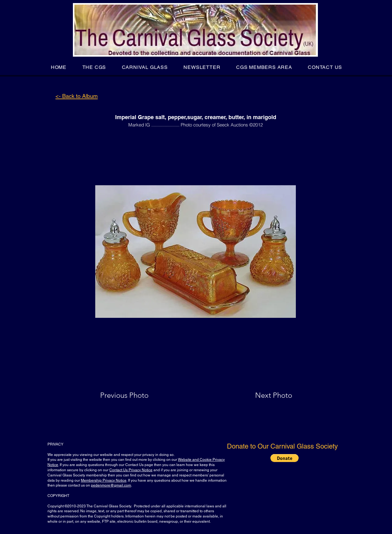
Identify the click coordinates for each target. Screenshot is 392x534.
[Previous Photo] (133, 395)
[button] (94, 67)
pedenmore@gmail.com (111, 485)
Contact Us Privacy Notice (131, 470)
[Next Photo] (262, 395)
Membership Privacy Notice (104, 480)
